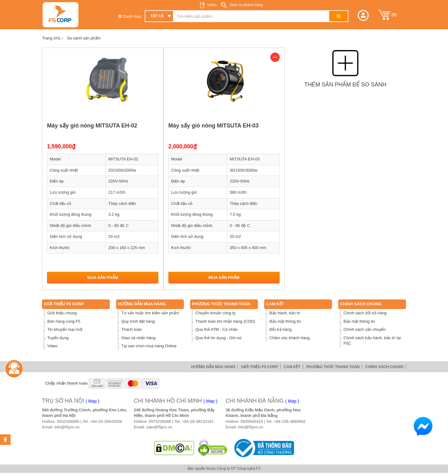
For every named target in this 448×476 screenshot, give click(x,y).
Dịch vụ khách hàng (246, 5)
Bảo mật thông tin (285, 321)
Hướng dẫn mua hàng (142, 304)
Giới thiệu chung (62, 313)
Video (212, 5)
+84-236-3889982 (289, 421)
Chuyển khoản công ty (215, 313)
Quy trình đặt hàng (138, 321)
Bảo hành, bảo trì (285, 313)
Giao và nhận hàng (138, 338)
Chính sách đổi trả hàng (365, 313)
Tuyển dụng (58, 338)
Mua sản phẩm (103, 277)
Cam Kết (275, 304)
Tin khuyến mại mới (65, 329)
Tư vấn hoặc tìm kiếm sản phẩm (150, 313)
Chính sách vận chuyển (364, 329)
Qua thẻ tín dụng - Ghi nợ (218, 338)
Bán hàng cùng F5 (64, 321)
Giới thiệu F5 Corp (64, 304)
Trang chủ (52, 38)
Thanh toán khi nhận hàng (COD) (225, 321)
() (387, 15)
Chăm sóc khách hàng (289, 338)
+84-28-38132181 (198, 421)
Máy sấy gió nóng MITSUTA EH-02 (92, 126)
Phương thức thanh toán (221, 304)
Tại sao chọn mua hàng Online (149, 346)
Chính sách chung (361, 304)
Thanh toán (132, 329)
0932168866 (68, 421)
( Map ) (92, 401)
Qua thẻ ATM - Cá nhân (217, 329)
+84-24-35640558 (106, 421)
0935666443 (252, 421)
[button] (363, 15)
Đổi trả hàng (280, 329)
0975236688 (160, 421)
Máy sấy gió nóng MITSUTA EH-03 (213, 126)
